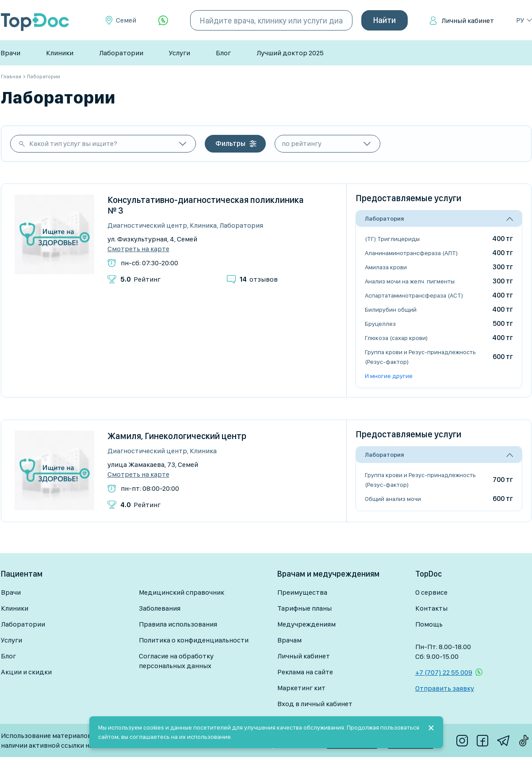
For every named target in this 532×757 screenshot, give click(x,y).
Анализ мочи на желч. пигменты (410, 281)
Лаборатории (121, 53)
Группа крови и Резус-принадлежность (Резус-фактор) (420, 357)
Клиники (60, 53)
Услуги (180, 53)
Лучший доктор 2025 (290, 53)
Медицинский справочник (182, 592)
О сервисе (431, 592)
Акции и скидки (26, 672)
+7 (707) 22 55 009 (444, 672)
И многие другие (389, 376)
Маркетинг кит (301, 688)
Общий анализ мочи (393, 499)
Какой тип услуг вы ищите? (73, 143)
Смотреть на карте (138, 249)
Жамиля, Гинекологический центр (177, 436)
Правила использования (178, 624)
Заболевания (160, 608)
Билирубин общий (391, 310)
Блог (223, 53)
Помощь (429, 624)
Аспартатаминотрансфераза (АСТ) (414, 295)
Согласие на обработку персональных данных (176, 661)
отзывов (259, 279)
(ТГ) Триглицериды (392, 239)
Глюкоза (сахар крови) (396, 338)
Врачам (289, 640)
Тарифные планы (304, 608)
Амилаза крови (386, 267)
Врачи (10, 53)
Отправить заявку (445, 688)
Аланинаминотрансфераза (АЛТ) (411, 253)
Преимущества (302, 592)
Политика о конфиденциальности (194, 640)
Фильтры (230, 143)
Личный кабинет (468, 21)
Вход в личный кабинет (315, 704)
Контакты (431, 608)
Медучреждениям (306, 624)
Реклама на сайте (305, 672)
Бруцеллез (380, 324)
